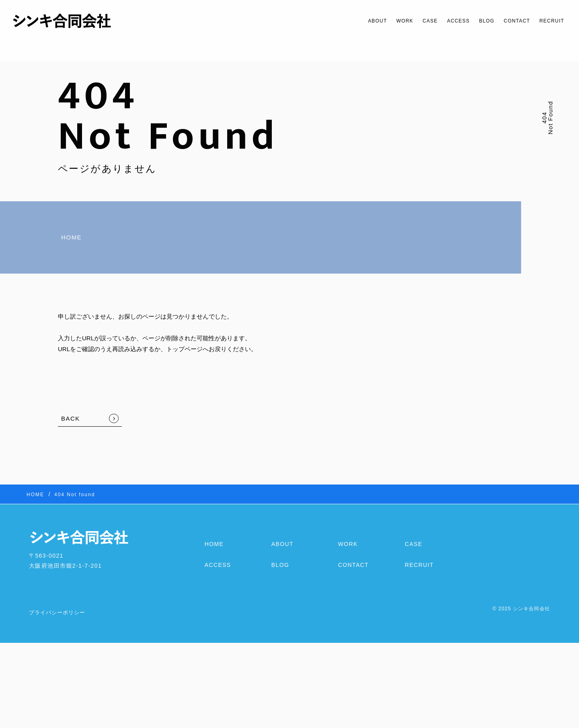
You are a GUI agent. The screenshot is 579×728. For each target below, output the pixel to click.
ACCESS (439, 21)
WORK (377, 21)
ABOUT (345, 21)
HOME (71, 237)
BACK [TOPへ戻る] (71, 418)
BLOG (472, 21)
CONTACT (507, 21)
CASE (406, 21)
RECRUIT (549, 21)
